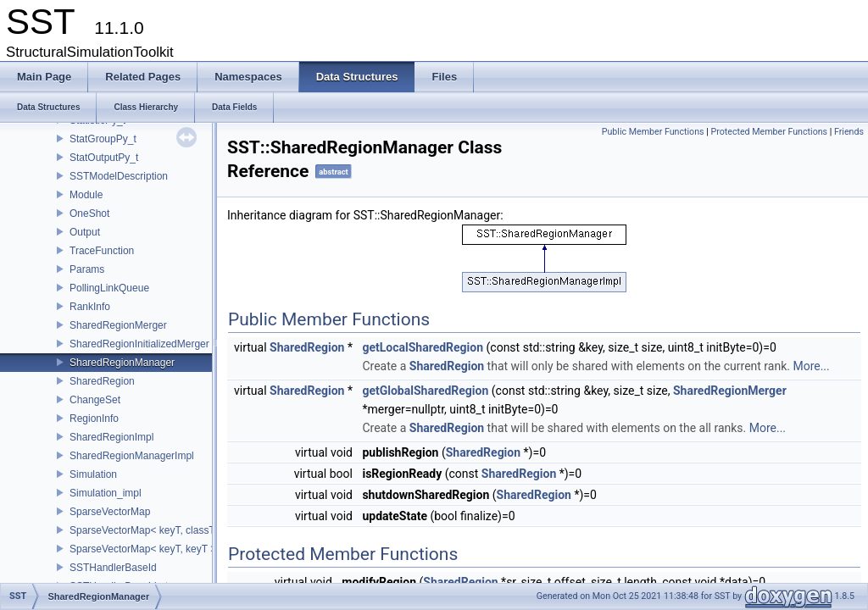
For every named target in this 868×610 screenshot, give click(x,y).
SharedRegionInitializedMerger (139, 344)
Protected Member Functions (769, 132)
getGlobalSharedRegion (425, 391)
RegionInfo (94, 419)
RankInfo (90, 307)
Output (85, 232)
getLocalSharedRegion (423, 347)
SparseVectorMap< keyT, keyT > (143, 549)
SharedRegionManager (122, 363)
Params (87, 269)
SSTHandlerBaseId (113, 568)
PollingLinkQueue (109, 288)
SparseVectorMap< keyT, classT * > (150, 530)
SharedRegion (102, 381)
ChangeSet (95, 400)
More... (811, 366)
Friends (849, 132)
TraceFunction (102, 251)
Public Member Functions (653, 132)
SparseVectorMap (110, 512)
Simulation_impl (106, 493)
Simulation (93, 474)
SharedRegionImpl (111, 437)
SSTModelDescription (119, 176)
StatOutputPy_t (104, 158)
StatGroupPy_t (103, 139)
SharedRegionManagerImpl (132, 456)
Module (86, 195)
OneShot (89, 213)
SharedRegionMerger (118, 325)
